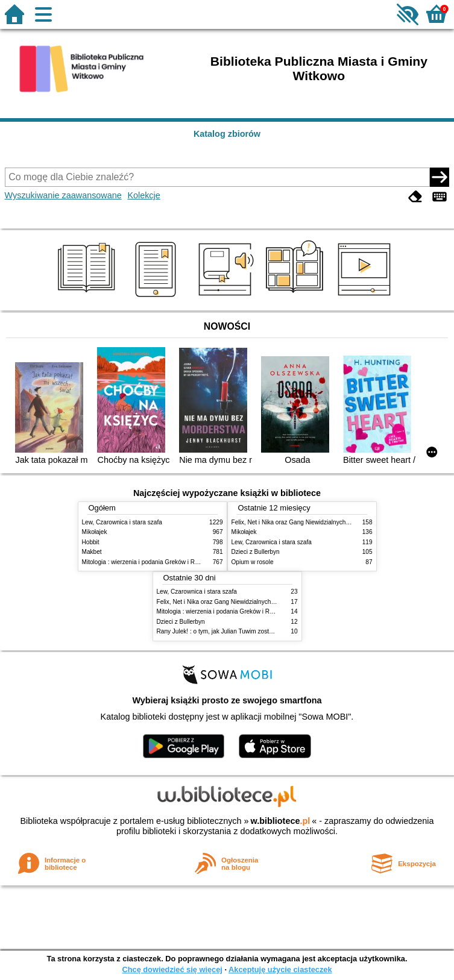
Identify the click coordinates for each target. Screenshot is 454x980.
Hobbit (91, 542)
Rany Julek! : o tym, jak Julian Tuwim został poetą (224, 631)
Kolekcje (143, 195)
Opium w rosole (253, 562)
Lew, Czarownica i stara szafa (122, 522)
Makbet (92, 552)
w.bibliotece (281, 821)
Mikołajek (95, 532)
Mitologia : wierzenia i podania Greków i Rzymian (148, 562)
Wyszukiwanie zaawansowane (63, 195)
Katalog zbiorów (227, 134)
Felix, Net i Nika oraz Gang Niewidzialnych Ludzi (297, 522)
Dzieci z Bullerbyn (256, 552)
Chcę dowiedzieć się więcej (172, 969)
